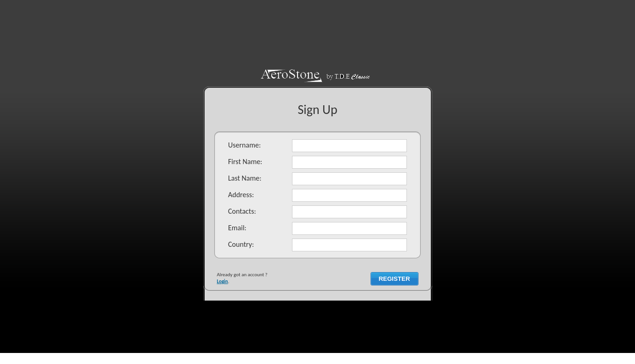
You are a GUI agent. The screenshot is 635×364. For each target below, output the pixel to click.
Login (223, 282)
